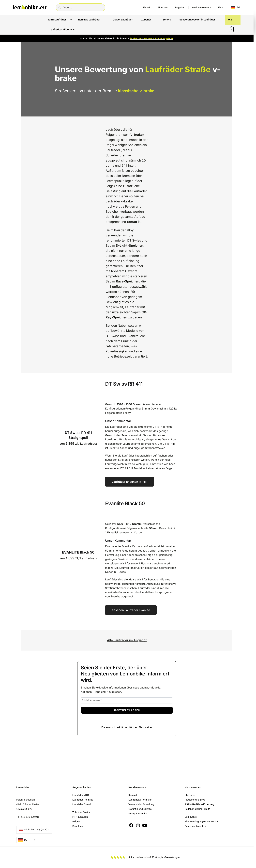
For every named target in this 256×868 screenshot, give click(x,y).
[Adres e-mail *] (127, 690)
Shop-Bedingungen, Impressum (202, 811)
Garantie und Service (140, 799)
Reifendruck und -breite (197, 799)
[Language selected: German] (27, 830)
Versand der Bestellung (141, 794)
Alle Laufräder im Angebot (127, 630)
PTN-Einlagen (80, 807)
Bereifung (78, 816)
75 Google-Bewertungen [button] (166, 847)
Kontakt (147, 7)
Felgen (76, 811)
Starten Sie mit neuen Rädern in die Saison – (127, 28)
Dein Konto (191, 807)
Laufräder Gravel (82, 794)
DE (239, 7)
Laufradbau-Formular (140, 790)
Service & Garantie (201, 7)
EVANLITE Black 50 (78, 542)
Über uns (163, 7)
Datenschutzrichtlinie (196, 816)
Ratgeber (180, 7)
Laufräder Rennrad (83, 790)
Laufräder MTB (81, 785)
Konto (221, 7)
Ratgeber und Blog (195, 790)
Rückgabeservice (138, 804)
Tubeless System (82, 802)
